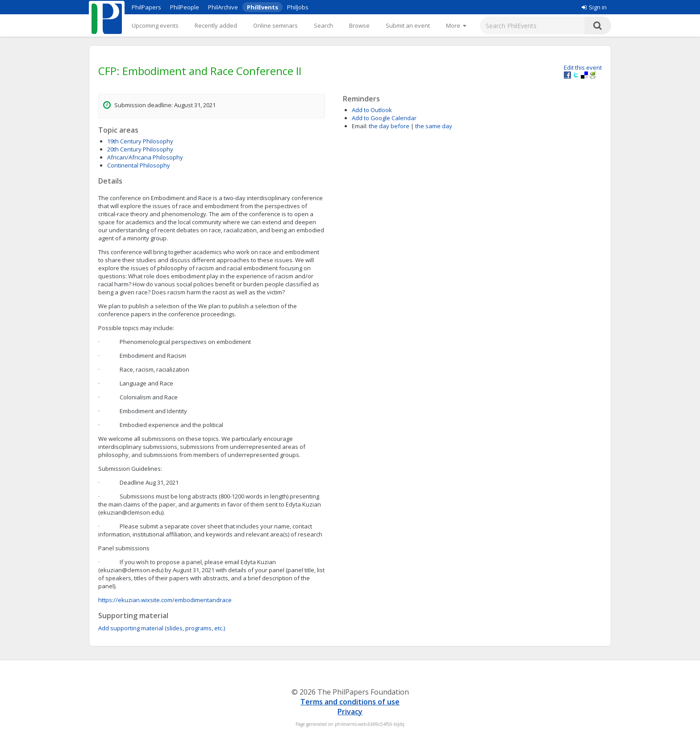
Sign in (594, 7)
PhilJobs (298, 7)
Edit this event (583, 67)
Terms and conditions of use (350, 702)
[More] (456, 25)
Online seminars (275, 25)
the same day (434, 126)
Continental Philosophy (139, 165)
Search (323, 25)
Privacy (350, 712)
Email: (360, 126)
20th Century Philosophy (140, 149)
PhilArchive (223, 7)
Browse (359, 25)
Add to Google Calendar (384, 118)
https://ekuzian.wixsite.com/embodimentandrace (165, 600)
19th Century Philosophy (140, 141)
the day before (389, 126)
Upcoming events (155, 25)
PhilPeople (185, 7)
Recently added (216, 25)
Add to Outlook (372, 110)
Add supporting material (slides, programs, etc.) (162, 628)
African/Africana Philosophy (145, 157)
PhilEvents (262, 7)
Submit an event (408, 25)
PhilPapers (146, 7)
